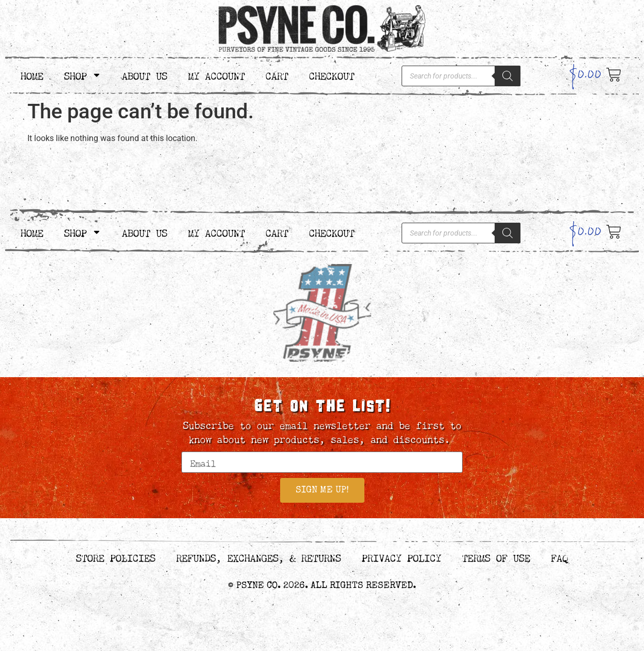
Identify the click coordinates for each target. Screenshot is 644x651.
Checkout (332, 75)
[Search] (508, 76)
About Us (145, 75)
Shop (83, 75)
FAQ (559, 558)
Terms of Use (496, 558)
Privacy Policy (402, 558)
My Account (217, 75)
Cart (277, 75)
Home (32, 75)
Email (196, 447)
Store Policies (116, 558)
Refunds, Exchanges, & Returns (259, 558)
